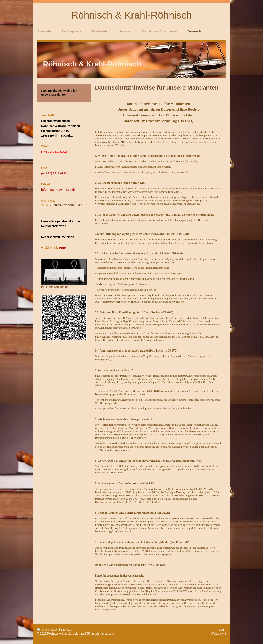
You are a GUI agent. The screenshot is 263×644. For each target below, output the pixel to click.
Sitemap (66, 630)
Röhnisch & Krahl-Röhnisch (132, 15)
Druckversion (48, 630)
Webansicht (219, 634)
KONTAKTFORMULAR (67, 205)
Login (223, 630)
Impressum (108, 634)
